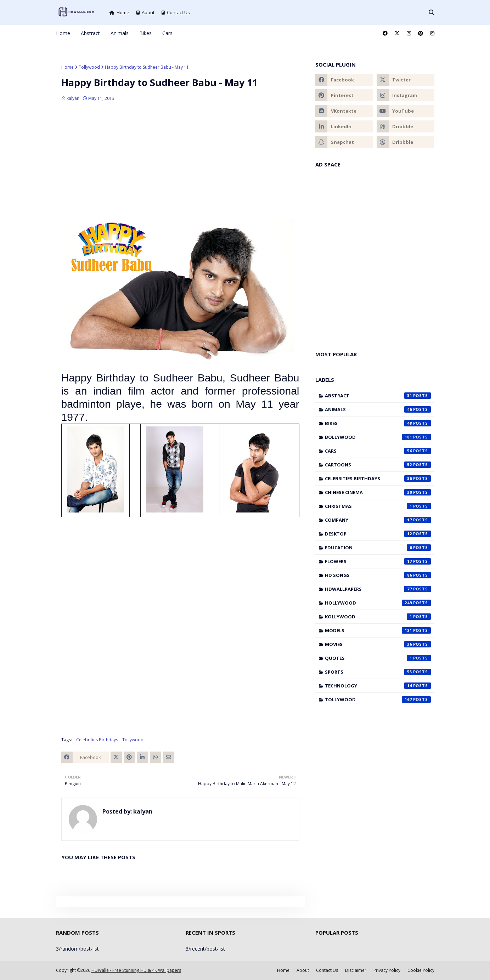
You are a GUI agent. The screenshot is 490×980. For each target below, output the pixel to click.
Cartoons (378, 465)
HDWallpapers (378, 589)
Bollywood (378, 437)
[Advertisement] (180, 162)
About (145, 12)
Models (378, 630)
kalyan (73, 98)
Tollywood (89, 67)
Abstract (378, 396)
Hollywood (378, 603)
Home (119, 12)
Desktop (378, 534)
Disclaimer (356, 970)
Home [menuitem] (63, 33)
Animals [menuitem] (120, 33)
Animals (378, 409)
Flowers (378, 561)
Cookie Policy (421, 970)
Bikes (378, 423)
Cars (378, 451)
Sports (378, 672)
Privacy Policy (387, 970)
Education (378, 548)
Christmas (378, 506)
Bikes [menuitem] (145, 33)
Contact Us (176, 12)
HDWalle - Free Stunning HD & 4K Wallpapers (136, 970)
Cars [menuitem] (167, 33)
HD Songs (378, 575)
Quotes (378, 658)
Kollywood (378, 617)
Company (378, 520)
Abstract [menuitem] (90, 33)
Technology (378, 686)
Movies (378, 644)
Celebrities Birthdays (97, 740)
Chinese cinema (378, 492)
